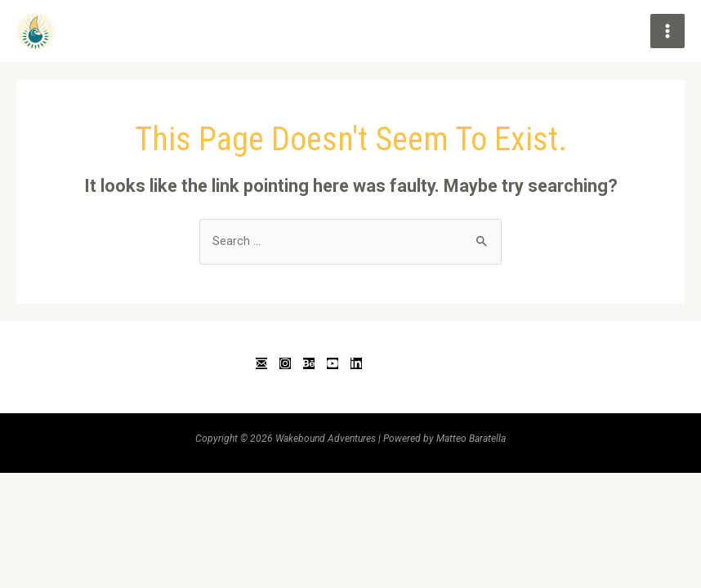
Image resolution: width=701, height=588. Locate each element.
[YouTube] (333, 363)
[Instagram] (285, 363)
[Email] (261, 363)
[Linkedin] (356, 363)
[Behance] (309, 363)
